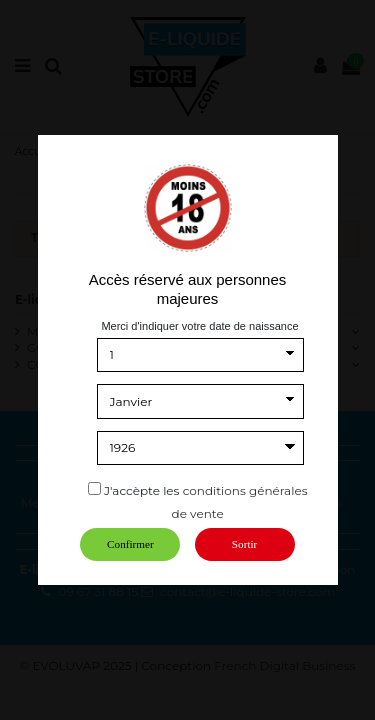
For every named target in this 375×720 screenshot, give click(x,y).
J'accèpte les (142, 490)
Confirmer (130, 544)
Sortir (244, 544)
